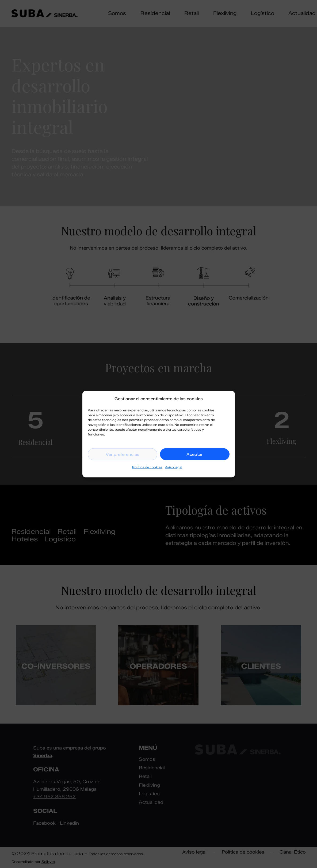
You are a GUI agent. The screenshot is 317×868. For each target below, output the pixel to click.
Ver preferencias (123, 454)
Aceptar (195, 454)
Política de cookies (147, 467)
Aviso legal (174, 467)
